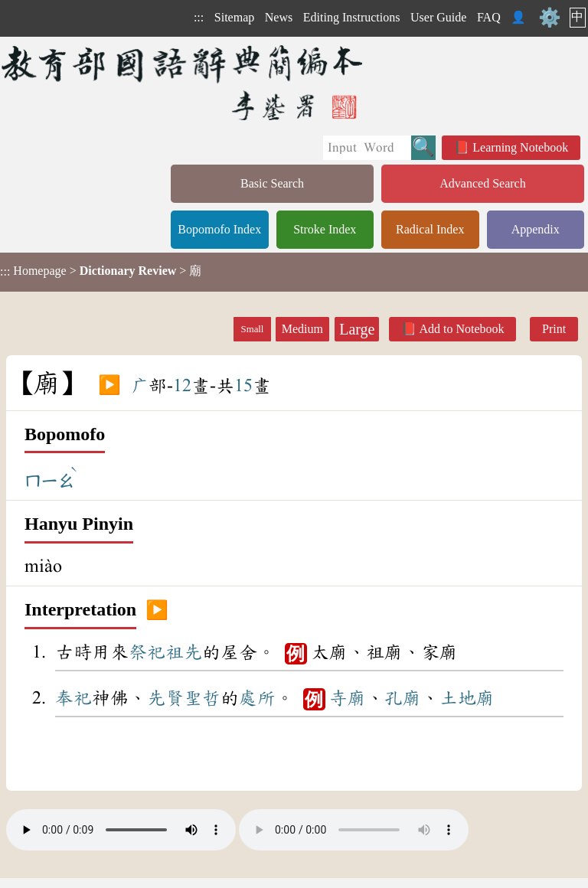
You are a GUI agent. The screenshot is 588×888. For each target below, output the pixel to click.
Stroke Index (325, 229)
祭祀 (147, 652)
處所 (257, 698)
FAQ (489, 17)
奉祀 (73, 698)
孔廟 (403, 698)
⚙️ (550, 18)
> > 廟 (101, 271)
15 (243, 386)
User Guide (438, 17)
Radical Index (430, 229)
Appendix (536, 229)
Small (253, 329)
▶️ (109, 386)
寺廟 (348, 698)
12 (182, 386)
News (279, 17)
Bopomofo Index (219, 229)
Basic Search (272, 183)
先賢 (165, 698)
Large (357, 329)
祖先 (184, 652)
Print (554, 329)
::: (199, 17)
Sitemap (234, 17)
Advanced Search (482, 183)
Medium (302, 329)
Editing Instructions (352, 17)
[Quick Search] (367, 148)
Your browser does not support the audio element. (121, 830)
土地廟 (467, 698)
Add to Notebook (461, 329)
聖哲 (202, 698)
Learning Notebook (520, 147)
